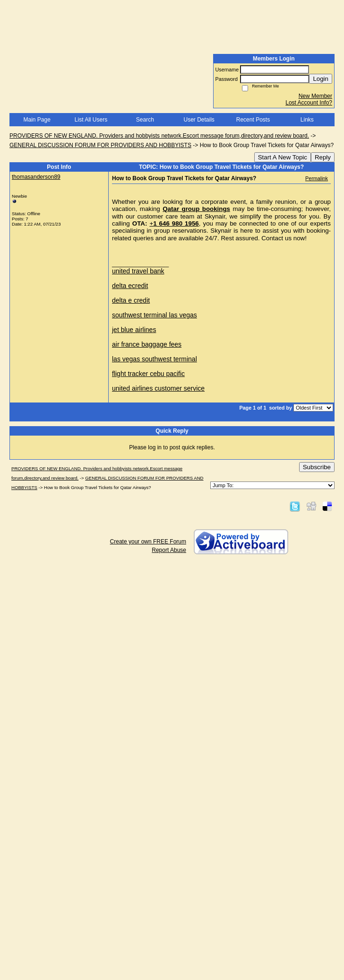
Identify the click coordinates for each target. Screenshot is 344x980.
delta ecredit (130, 286)
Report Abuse (169, 550)
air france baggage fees (147, 344)
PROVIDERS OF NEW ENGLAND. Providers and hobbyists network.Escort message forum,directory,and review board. (159, 136)
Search (145, 120)
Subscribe (317, 467)
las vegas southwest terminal (155, 359)
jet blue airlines (134, 330)
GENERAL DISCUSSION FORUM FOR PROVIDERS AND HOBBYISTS (100, 145)
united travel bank (138, 271)
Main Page (37, 120)
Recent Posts (253, 120)
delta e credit (131, 300)
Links (307, 120)
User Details (199, 120)
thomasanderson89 (36, 177)
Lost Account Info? (309, 103)
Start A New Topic (283, 157)
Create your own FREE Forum (148, 542)
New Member (315, 96)
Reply (323, 157)
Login (321, 79)
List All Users (91, 120)
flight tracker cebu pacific (148, 374)
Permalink (317, 178)
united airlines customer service (158, 388)
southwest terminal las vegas (155, 315)
